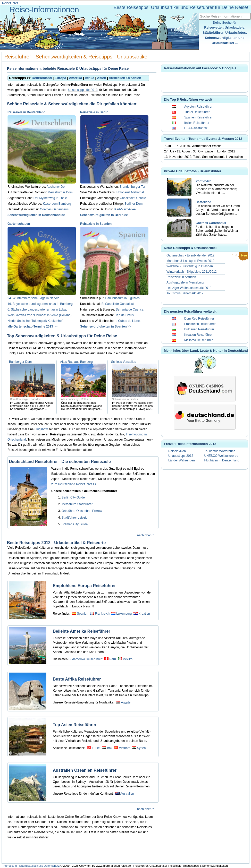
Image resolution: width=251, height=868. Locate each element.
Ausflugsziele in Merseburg (185, 282)
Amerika (75, 78)
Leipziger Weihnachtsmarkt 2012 (189, 288)
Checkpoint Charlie (133, 198)
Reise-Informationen (44, 10)
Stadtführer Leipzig (75, 518)
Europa (60, 78)
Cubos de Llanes (130, 321)
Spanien (82, 614)
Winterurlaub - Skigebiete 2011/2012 (192, 272)
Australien (127, 794)
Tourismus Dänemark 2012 (185, 293)
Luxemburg (124, 614)
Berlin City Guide (73, 497)
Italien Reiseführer (197, 123)
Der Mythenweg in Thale (50, 198)
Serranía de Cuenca (129, 310)
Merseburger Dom (60, 192)
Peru (112, 659)
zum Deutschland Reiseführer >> (74, 484)
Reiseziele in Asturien (181, 277)
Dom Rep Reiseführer (199, 319)
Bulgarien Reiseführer (199, 329)
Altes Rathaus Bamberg (76, 362)
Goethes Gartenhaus (54, 209)
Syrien (141, 748)
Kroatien (144, 614)
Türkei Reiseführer (197, 112)
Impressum (10, 866)
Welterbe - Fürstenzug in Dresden (190, 266)
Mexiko (128, 659)
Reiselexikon (177, 451)
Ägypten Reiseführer (198, 107)
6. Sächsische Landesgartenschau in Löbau (37, 310)
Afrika (90, 78)
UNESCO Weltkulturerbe (221, 456)
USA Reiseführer (196, 128)
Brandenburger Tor (132, 187)
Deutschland (42, 78)
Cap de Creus (124, 315)
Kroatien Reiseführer (198, 335)
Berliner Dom (133, 204)
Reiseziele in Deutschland (26, 112)
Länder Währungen (182, 460)
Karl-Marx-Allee (125, 209)
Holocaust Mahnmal (130, 192)
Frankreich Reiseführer (200, 324)
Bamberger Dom (20, 362)
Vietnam (125, 748)
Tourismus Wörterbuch (220, 451)
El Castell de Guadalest (118, 304)
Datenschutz (52, 866)
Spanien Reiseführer (198, 117)
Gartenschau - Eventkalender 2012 (190, 255)
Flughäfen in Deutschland (222, 460)
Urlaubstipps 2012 (181, 456)
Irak (110, 748)
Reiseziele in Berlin (94, 112)
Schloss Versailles (124, 362)
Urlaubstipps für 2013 (83, 90)
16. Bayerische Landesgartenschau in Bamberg (40, 304)
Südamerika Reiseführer (85, 659)
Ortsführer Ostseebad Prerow (82, 511)
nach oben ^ (145, 535)
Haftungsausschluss (30, 866)
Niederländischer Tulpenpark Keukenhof (35, 321)
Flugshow (41, 429)
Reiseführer (10, 3)
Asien (101, 78)
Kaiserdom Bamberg (57, 204)
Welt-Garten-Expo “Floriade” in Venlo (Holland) (40, 315)
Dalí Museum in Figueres (122, 298)
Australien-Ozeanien (125, 78)
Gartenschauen (19, 224)
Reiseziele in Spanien (96, 224)
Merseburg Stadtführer (77, 504)
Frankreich (102, 614)
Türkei (96, 748)
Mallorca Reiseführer (199, 340)
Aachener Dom (57, 187)
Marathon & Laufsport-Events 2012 (190, 261)
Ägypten (127, 702)
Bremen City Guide (75, 524)
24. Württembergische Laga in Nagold (33, 298)
